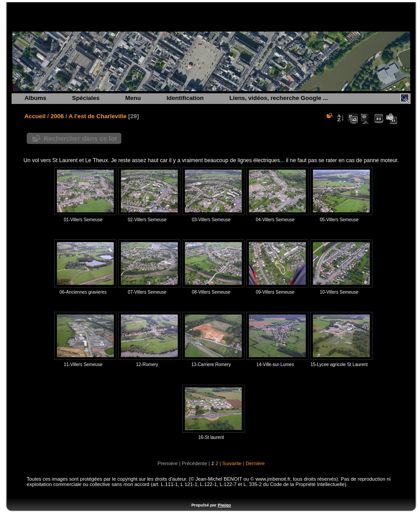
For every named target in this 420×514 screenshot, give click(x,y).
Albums (35, 98)
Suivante (232, 463)
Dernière (255, 463)
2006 (57, 116)
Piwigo (224, 505)
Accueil (35, 116)
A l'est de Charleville (97, 116)
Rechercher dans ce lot (80, 138)
